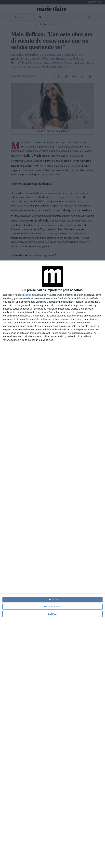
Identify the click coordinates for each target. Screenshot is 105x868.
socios (28, 295)
